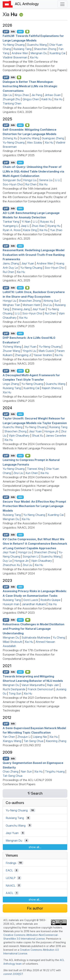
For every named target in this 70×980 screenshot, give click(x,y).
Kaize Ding (30, 230)
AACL (9, 893)
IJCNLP (11, 878)
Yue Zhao (56, 230)
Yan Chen (9, 737)
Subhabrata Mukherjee (36, 638)
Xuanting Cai (57, 53)
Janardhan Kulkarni (34, 604)
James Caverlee (56, 436)
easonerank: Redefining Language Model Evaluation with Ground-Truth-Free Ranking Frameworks (34, 255)
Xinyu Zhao (22, 95)
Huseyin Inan (11, 604)
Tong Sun (15, 693)
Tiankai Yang (11, 222)
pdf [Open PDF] (6, 32)
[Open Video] (28, 456)
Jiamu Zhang (11, 263)
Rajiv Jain (53, 685)
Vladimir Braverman (15, 57)
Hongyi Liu (30, 180)
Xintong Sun (51, 301)
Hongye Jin (51, 431)
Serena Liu (46, 180)
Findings (11, 863)
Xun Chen (32, 473)
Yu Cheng (59, 638)
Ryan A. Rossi (12, 230)
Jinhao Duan (53, 95)
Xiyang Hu (54, 226)
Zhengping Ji (23, 355)
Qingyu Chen (31, 99)
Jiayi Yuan (28, 263)
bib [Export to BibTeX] (13, 32)
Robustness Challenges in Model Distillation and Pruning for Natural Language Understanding (33, 629)
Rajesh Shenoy (51, 388)
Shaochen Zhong (45, 49)
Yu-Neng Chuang (14, 45)
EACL (9, 870)
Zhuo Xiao (38, 226)
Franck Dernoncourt (41, 689)
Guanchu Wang (37, 45)
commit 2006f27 (13, 974)
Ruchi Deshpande (14, 689)
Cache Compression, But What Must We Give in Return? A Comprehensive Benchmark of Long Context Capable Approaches (35, 543)
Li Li (57, 180)
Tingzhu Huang (55, 772)
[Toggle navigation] (62, 4)
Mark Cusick (46, 351)
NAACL (11, 885)
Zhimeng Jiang (21, 309)
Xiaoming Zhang (56, 741)
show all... (35, 847)
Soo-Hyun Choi (13, 184)
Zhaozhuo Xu (11, 565)
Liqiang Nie (40, 737)
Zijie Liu (7, 95)
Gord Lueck (31, 600)
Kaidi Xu (47, 99)
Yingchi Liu (29, 351)
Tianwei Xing (35, 469)
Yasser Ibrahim (43, 355)
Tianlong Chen (12, 103)
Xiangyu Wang (12, 741)
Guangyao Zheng (53, 138)
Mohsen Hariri (31, 305)
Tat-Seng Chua (33, 741)
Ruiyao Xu (47, 222)
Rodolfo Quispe (50, 600)
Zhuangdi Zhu (11, 99)
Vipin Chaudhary (19, 436)
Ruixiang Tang (22, 49)
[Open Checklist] (27, 32)
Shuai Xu (38, 436)
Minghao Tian (11, 305)
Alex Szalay (35, 142)
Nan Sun (26, 772)
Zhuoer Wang (11, 351)
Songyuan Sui (12, 180)
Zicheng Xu (10, 138)
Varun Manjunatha (33, 685)
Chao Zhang (11, 772)
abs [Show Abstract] (20, 32)
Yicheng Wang (12, 347)
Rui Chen (31, 184)
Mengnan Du (39, 53)
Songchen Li (31, 556)
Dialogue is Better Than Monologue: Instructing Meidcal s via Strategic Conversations (30, 86)
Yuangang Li (11, 226)
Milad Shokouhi (12, 642)
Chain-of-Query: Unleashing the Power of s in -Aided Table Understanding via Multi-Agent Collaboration (33, 171)
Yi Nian (26, 222)
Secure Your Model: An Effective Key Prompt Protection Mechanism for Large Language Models (34, 506)
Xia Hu (34, 57)
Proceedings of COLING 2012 (22, 745)
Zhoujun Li (24, 737)
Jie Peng (37, 95)
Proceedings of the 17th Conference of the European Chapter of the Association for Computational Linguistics (30, 654)
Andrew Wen (20, 53)
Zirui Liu (47, 305)
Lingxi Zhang (11, 384)
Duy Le (7, 561)
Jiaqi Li (25, 226)
